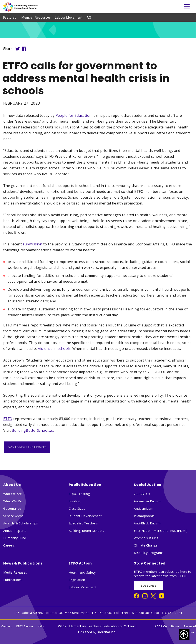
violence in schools (54, 349)
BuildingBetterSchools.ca (33, 430)
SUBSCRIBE (149, 586)
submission (32, 244)
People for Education (74, 115)
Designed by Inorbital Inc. (97, 632)
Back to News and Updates (27, 447)
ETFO (8, 419)
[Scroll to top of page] (184, 634)
